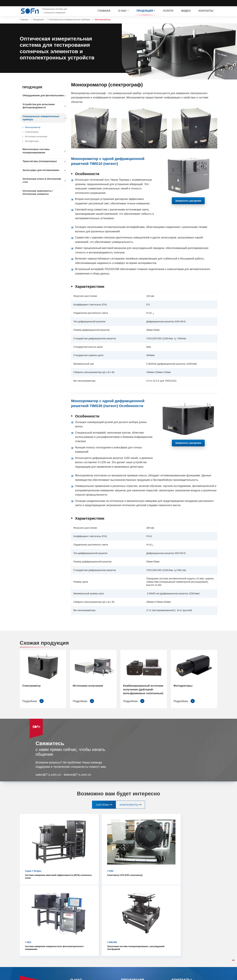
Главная (104, 11)
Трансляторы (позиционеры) (45, 161)
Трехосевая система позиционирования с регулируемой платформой (191, 858)
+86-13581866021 (186, 932)
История (75, 922)
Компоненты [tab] (129, 809)
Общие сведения (80, 910)
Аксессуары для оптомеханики (45, 170)
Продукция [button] (145, 11)
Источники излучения (36, 136)
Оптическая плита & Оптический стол (45, 181)
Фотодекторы (32, 141)
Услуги (168, 11)
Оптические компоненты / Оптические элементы (38, 192)
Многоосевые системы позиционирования (45, 151)
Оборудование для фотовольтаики (45, 96)
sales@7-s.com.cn (49, 779)
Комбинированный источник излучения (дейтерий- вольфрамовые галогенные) (143, 691)
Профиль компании (81, 916)
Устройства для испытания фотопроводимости (45, 106)
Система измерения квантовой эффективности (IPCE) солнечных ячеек (42, 858)
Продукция (38, 19)
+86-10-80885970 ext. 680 (191, 926)
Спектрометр (32, 132)
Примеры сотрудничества (85, 928)
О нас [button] (122, 11)
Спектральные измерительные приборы (69, 19)
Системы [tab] (102, 809)
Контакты (206, 11)
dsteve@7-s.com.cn (79, 779)
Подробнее (33, 705)
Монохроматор (33, 127)
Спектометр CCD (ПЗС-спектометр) (92, 857)
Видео (186, 11)
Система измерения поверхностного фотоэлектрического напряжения (141, 860)
